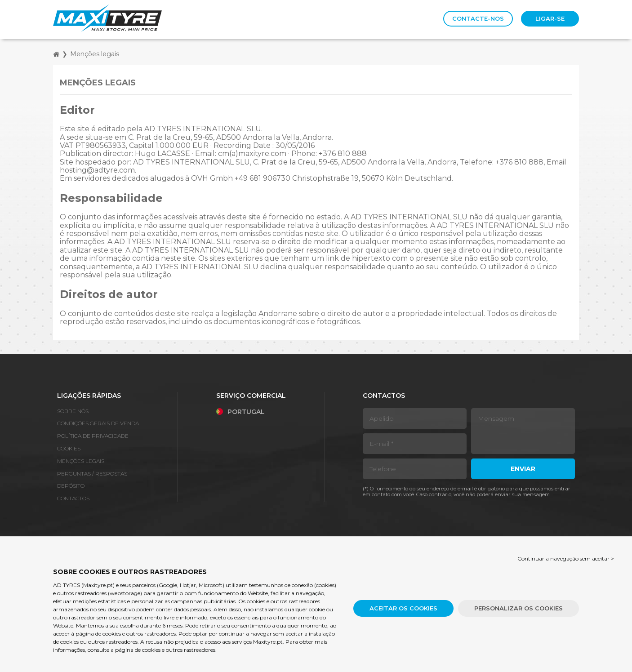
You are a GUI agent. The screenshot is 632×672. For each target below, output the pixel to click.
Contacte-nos (478, 18)
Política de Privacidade (93, 436)
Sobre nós (73, 411)
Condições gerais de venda (98, 423)
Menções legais (95, 54)
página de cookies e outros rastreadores (126, 634)
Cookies (69, 448)
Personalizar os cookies (519, 608)
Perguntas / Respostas (92, 474)
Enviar (523, 469)
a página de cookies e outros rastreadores (163, 650)
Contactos (73, 498)
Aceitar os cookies (403, 608)
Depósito (71, 486)
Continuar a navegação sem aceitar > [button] (566, 559)
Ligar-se (550, 18)
